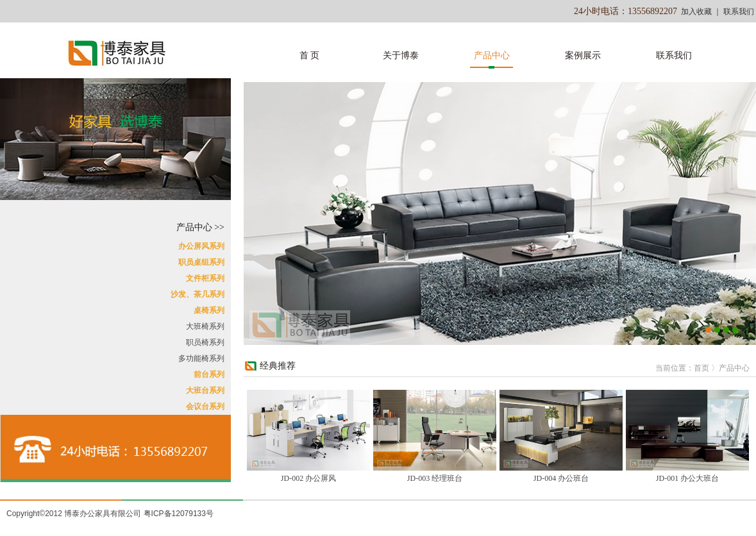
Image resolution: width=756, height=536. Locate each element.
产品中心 (492, 55)
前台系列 (209, 374)
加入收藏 (696, 12)
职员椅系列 (205, 342)
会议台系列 (205, 406)
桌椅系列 (209, 310)
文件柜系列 (205, 278)
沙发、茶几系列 (197, 294)
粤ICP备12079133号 (179, 514)
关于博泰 (401, 55)
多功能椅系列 (201, 358)
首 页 (310, 55)
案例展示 (583, 55)
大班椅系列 (205, 326)
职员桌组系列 (201, 262)
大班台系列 (205, 390)
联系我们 (739, 12)
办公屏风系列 (201, 246)
